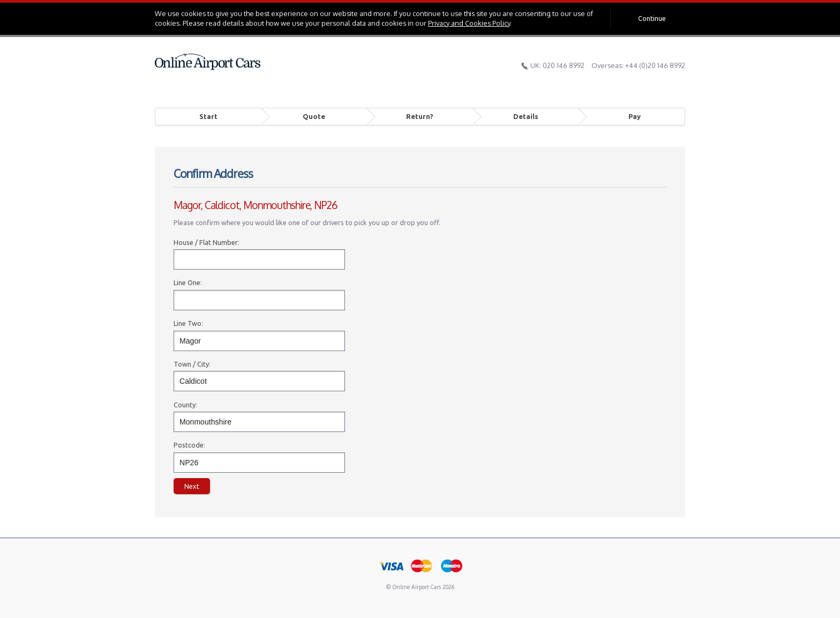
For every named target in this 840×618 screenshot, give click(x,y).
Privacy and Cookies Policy (469, 23)
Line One (187, 282)
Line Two (187, 323)
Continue (652, 18)
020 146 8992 (564, 65)
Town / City (191, 364)
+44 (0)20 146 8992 (655, 65)
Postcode (189, 445)
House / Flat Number (206, 242)
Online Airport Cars (208, 62)
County (185, 405)
